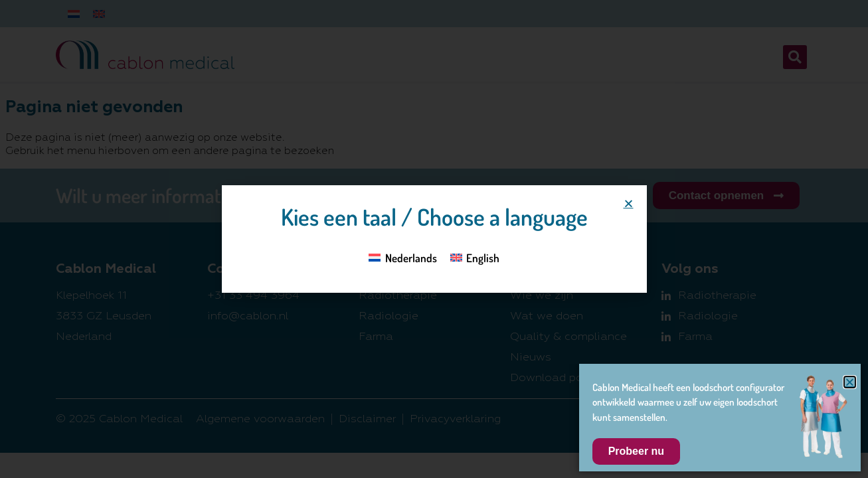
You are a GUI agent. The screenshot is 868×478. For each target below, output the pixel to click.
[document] (434, 239)
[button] (629, 203)
